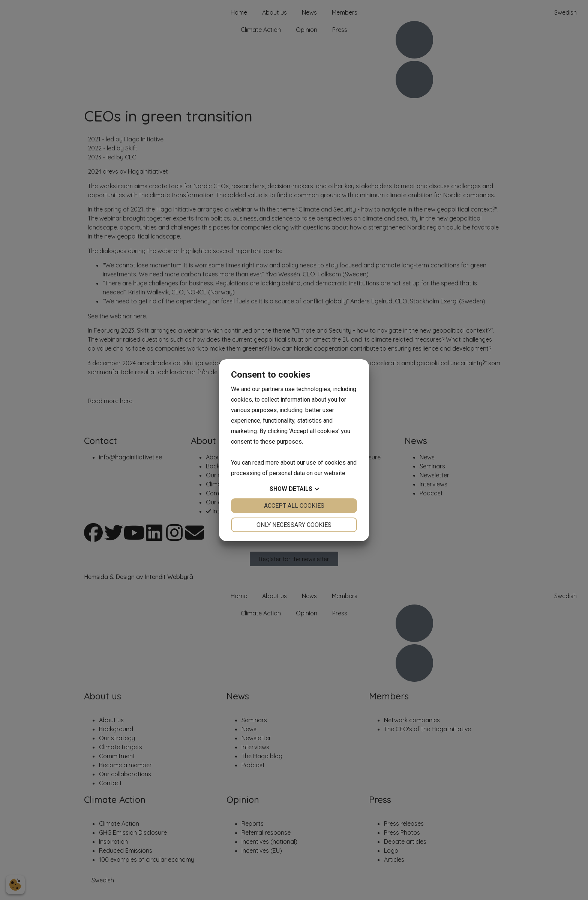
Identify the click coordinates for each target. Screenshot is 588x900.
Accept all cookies (294, 506)
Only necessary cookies (294, 525)
